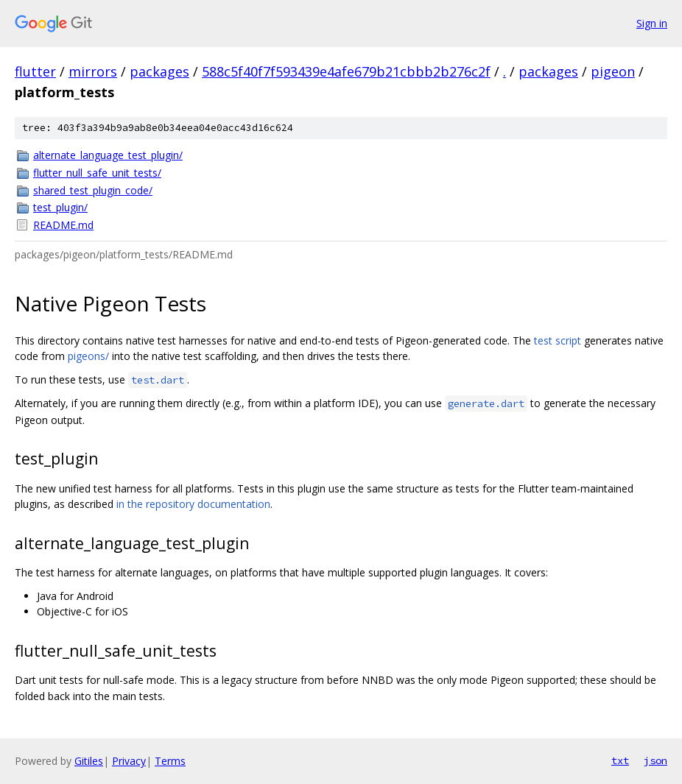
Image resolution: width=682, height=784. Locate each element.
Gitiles (89, 761)
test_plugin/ (60, 207)
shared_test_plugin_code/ (93, 190)
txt (620, 760)
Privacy (129, 761)
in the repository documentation (193, 504)
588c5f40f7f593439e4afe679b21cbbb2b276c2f (346, 71)
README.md (63, 225)
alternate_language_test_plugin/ (108, 155)
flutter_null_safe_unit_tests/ (97, 173)
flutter (35, 71)
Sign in (652, 23)
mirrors (93, 71)
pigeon (613, 71)
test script (558, 340)
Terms (170, 761)
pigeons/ (88, 356)
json (655, 760)
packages (159, 71)
